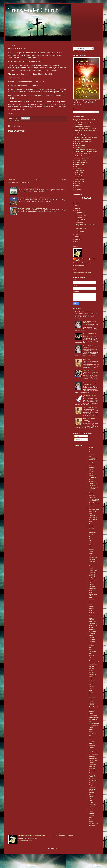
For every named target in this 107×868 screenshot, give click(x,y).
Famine (91, 534)
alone (91, 456)
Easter (91, 524)
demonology (92, 511)
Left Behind (92, 639)
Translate (85, 51)
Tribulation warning (92, 796)
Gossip (91, 564)
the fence (92, 773)
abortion (91, 448)
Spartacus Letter (94, 754)
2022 (77, 237)
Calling (91, 493)
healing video (93, 578)
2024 (77, 211)
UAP (90, 798)
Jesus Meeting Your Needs (82, 158)
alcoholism (92, 454)
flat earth (92, 545)
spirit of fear (92, 756)
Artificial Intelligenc (92, 467)
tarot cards (92, 769)
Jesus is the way (94, 625)
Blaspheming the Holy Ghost (82, 127)
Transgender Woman (93, 790)
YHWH (91, 822)
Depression (92, 516)
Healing (91, 568)
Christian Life (93, 497)
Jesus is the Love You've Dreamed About (86, 137)
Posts (76, 436)
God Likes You (93, 558)
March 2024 (80, 231)
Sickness (92, 748)
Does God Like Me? (80, 145)
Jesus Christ (78, 133)
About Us (77, 183)
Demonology (78, 169)
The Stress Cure (79, 156)
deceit (91, 505)
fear (90, 541)
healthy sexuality (94, 580)
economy (92, 526)
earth (90, 522)
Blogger (57, 849)
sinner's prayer (93, 752)
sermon (91, 738)
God (90, 555)
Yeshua (91, 819)
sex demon (92, 746)
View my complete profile (80, 265)
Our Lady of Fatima (92, 682)
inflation (91, 598)
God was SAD (93, 560)
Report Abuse (78, 445)
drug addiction (93, 520)
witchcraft (92, 815)
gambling (92, 549)
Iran (90, 602)
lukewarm (92, 656)
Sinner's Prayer (79, 175)
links (90, 649)
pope (90, 691)
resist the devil (93, 720)
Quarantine (92, 711)
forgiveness (92, 547)
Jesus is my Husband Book (93, 622)
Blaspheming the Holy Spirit (94, 488)
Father (91, 539)
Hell (90, 582)
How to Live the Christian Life (83, 154)
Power (91, 699)
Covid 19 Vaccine (94, 503)
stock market (93, 765)
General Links (78, 190)
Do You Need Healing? (81, 160)
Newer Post (12, 179)
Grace (91, 566)
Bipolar (91, 480)
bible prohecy (93, 475)
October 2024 (80, 215)
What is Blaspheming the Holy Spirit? (28, 188)
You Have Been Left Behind (93, 824)
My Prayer (77, 143)
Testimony (92, 771)
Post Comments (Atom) (22, 182)
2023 (77, 234)
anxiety (91, 462)
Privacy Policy (78, 185)
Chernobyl (92, 495)
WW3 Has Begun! (81, 228)
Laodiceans (92, 637)
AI (90, 452)
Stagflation (92, 762)
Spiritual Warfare (79, 164)
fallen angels (93, 532)
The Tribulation (93, 781)
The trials (92, 779)
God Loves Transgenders (82, 135)
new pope (92, 672)
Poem (91, 689)
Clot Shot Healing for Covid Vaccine (94, 500)
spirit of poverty (93, 758)
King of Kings (93, 632)
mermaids (92, 666)
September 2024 (81, 218)
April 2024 (79, 222)
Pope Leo (92, 693)
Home (38, 179)
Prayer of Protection (92, 704)
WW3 (18, 121)
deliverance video (94, 509)
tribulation (92, 793)
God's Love (92, 562)
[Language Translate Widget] (83, 48)
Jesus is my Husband (92, 619)
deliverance (92, 507)
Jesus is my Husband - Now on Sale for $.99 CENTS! (33, 208)
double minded (93, 518)
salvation (92, 729)
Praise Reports (79, 177)
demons (91, 513)
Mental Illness (93, 664)
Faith (76, 167)
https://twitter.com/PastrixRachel (82, 272)
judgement (92, 630)
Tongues (91, 785)
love (90, 654)
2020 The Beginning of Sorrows (83, 141)
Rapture (91, 713)
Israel (14, 121)
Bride (91, 491)
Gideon (91, 551)
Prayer (91, 701)
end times (92, 528)
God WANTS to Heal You (90, 408)
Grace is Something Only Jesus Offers (85, 150)
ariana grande (93, 464)
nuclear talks (93, 675)
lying (90, 660)
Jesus (91, 610)
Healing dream (93, 570)
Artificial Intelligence (92, 470)
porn (90, 695)
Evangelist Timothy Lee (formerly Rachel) (85, 260)
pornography (93, 697)
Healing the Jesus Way (92, 575)
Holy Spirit (92, 586)
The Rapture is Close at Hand (83, 312)
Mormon (91, 668)
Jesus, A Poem (79, 173)
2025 (77, 208)
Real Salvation (93, 715)
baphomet (92, 473)
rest (90, 722)
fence (91, 543)
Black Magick (93, 482)
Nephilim (92, 670)
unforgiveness (93, 807)
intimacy (91, 600)
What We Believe (79, 181)
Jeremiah (92, 608)
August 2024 (80, 220)
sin (90, 750)
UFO (90, 801)
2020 (77, 242)
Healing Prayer (93, 572)
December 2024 (81, 213)
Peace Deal (92, 687)
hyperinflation (93, 588)
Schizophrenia (93, 734)
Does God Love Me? (80, 148)
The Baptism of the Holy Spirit (83, 139)
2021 (77, 239)
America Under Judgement (93, 459)
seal (90, 736)
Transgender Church (33, 10)
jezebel (91, 627)
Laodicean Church (92, 634)
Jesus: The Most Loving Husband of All (85, 129)
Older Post (63, 179)
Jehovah (91, 606)
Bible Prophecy (93, 477)
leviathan (92, 645)
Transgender (93, 787)
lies (90, 647)
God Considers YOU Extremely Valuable (86, 152)
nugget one (92, 677)
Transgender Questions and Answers (85, 131)
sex (90, 740)
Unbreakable (93, 805)
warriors (91, 811)
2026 (77, 206)
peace (91, 684)
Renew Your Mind (94, 717)
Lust (90, 658)
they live (91, 783)
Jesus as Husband (92, 613)
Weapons (92, 813)
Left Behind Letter (92, 642)
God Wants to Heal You (81, 162)
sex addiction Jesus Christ (93, 743)
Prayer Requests (79, 179)
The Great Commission (92, 776)
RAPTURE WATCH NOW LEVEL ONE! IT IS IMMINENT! (34, 198)
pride (90, 709)
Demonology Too (79, 171)
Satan (91, 731)
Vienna (91, 809)
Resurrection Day (94, 724)
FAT (90, 537)
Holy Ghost (92, 584)
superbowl (92, 767)
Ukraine (91, 803)
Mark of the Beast (94, 662)
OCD (90, 679)
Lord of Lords (93, 651)
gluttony (91, 553)
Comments (78, 439)
